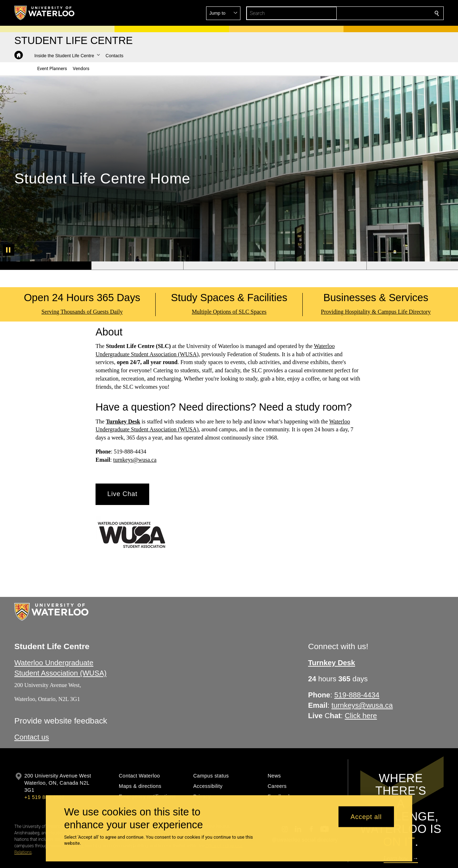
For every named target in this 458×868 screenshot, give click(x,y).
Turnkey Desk (123, 421)
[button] (385, 13)
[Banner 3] (229, 266)
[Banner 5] (412, 266)
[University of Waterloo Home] (45, 13)
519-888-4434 (357, 695)
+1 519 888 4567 (44, 797)
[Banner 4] (321, 266)
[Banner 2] (137, 266)
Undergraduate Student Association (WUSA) (147, 430)
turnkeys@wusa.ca (135, 460)
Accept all (366, 816)
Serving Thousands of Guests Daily (82, 312)
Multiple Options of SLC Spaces (229, 312)
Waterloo (340, 421)
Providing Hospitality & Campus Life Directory (376, 312)
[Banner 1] (46, 266)
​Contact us (32, 737)
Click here (361, 716)
